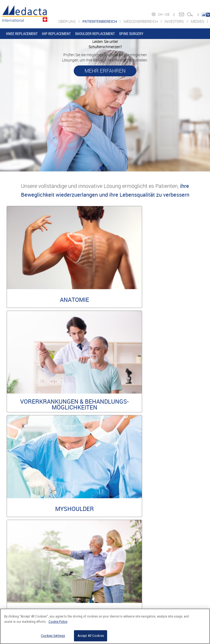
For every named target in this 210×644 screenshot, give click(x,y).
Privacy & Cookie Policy (176, 506)
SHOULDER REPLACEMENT (95, 34)
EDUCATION (98, 573)
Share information (142, 563)
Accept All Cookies (91, 636)
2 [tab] (108, 168)
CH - (162, 14)
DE (168, 14)
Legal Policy (137, 502)
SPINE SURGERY (131, 34)
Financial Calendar (142, 573)
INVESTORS (174, 21)
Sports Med (98, 563)
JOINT (94, 552)
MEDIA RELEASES (182, 557)
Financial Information (144, 552)
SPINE (95, 557)
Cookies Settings (53, 636)
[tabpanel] (105, 105)
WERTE (15, 557)
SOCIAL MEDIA (180, 563)
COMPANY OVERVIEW (184, 552)
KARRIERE (17, 573)
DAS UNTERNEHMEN (24, 552)
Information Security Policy (174, 502)
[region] (105, 626)
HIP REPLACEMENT (56, 34)
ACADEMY (17, 568)
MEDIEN (198, 21)
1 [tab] (102, 168)
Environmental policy (136, 506)
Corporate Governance (145, 568)
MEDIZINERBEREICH (141, 21)
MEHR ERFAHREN (105, 71)
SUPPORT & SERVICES (105, 579)
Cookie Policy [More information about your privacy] (58, 622)
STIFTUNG (17, 579)
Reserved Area (110, 502)
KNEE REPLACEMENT (22, 34)
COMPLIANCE (19, 563)
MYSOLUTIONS (100, 568)
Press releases (140, 557)
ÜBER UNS (67, 21)
